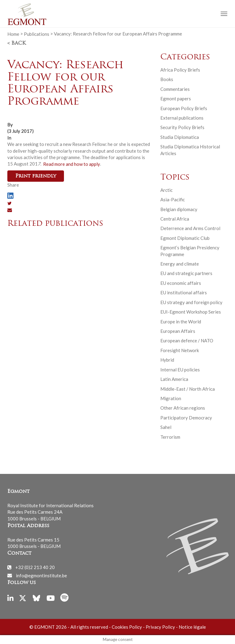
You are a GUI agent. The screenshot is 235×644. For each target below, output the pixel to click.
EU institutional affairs (184, 292)
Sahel (166, 427)
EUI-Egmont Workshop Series (191, 312)
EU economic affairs (181, 283)
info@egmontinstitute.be (41, 575)
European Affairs (178, 331)
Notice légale (192, 627)
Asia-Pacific (173, 199)
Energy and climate (180, 264)
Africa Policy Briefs (180, 70)
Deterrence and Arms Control (190, 228)
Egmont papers (176, 99)
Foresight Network (180, 350)
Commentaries (175, 89)
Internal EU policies (180, 370)
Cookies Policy (127, 627)
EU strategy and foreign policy (191, 302)
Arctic (166, 190)
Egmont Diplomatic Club (185, 238)
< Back (17, 43)
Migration (171, 398)
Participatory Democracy (186, 418)
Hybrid (167, 360)
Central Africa (175, 219)
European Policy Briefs (184, 108)
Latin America (174, 379)
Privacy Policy (160, 627)
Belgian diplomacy (179, 209)
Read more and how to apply (72, 164)
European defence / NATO (187, 341)
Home (13, 34)
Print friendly (36, 176)
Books (167, 79)
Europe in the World (181, 322)
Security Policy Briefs (182, 127)
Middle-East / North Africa (188, 389)
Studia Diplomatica (180, 137)
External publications (182, 118)
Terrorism (170, 437)
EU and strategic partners (186, 273)
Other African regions (183, 408)
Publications (37, 34)
